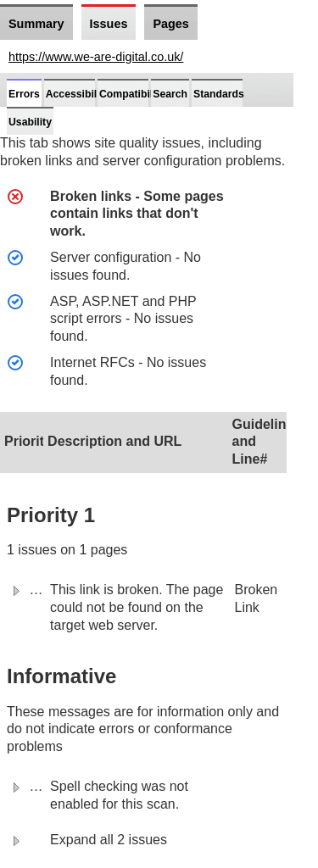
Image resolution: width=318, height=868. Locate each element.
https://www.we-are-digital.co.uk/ (96, 57)
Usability (30, 122)
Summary (36, 24)
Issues (109, 24)
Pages (170, 24)
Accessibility (78, 94)
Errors (24, 94)
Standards (219, 94)
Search (170, 94)
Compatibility (132, 94)
